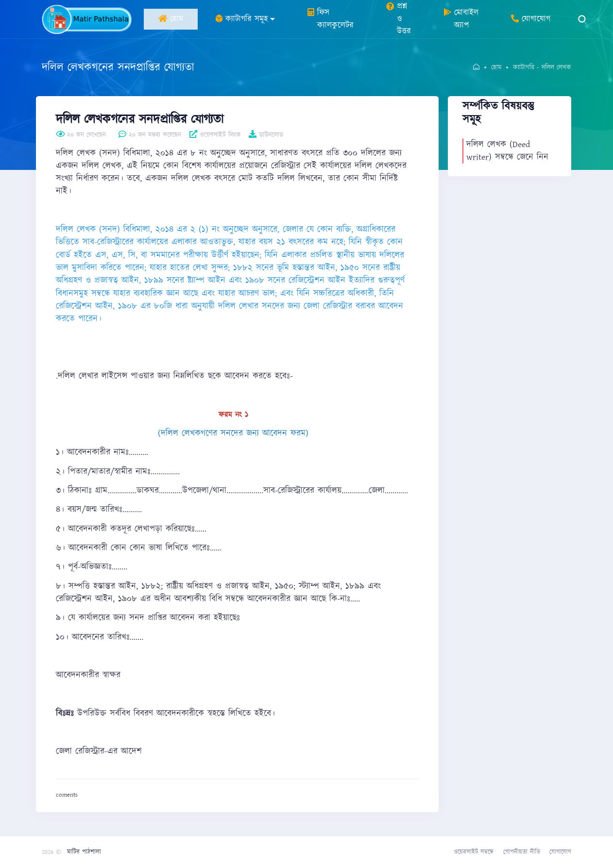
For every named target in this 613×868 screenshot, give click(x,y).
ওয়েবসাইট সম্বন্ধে (474, 852)
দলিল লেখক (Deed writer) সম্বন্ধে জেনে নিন (507, 151)
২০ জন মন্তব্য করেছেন (150, 135)
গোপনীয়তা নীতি (522, 852)
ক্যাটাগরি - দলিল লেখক (542, 67)
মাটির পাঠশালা (84, 852)
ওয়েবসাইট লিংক (215, 135)
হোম (496, 67)
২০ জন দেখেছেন (81, 135)
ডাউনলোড (266, 135)
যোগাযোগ (560, 852)
